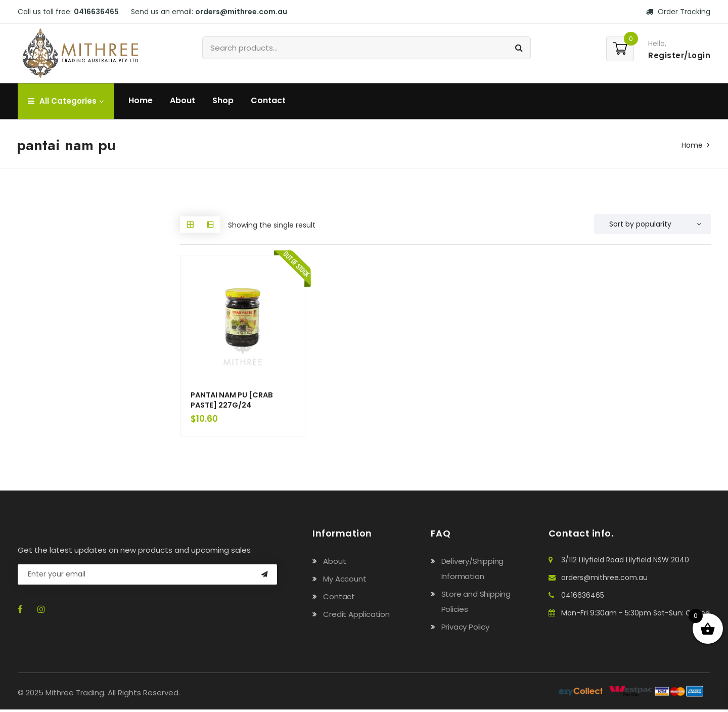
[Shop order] (652, 224)
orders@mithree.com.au (241, 12)
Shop (223, 100)
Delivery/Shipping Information (473, 571)
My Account (345, 581)
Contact (268, 100)
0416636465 (96, 12)
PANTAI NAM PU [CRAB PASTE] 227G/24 (235, 401)
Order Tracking (678, 12)
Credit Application (356, 617)
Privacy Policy (465, 629)
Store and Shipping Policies (476, 604)
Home (141, 100)
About (183, 100)
